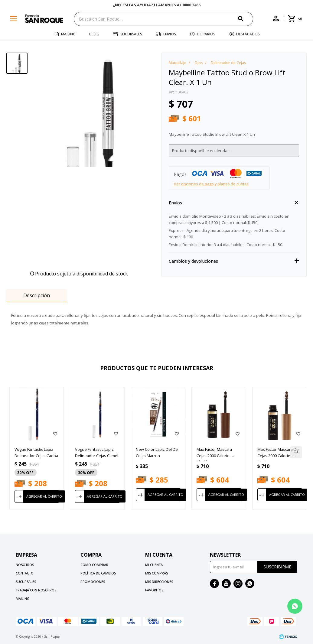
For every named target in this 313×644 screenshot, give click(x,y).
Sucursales (131, 34)
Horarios (206, 34)
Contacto (25, 573)
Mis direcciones (159, 582)
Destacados (248, 34)
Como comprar (94, 565)
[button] (246, 19)
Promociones (93, 582)
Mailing (68, 34)
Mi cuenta (154, 565)
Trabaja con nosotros (36, 590)
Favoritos (154, 590)
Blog (94, 34)
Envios (170, 34)
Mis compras (156, 573)
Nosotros (25, 565)
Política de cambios (98, 573)
